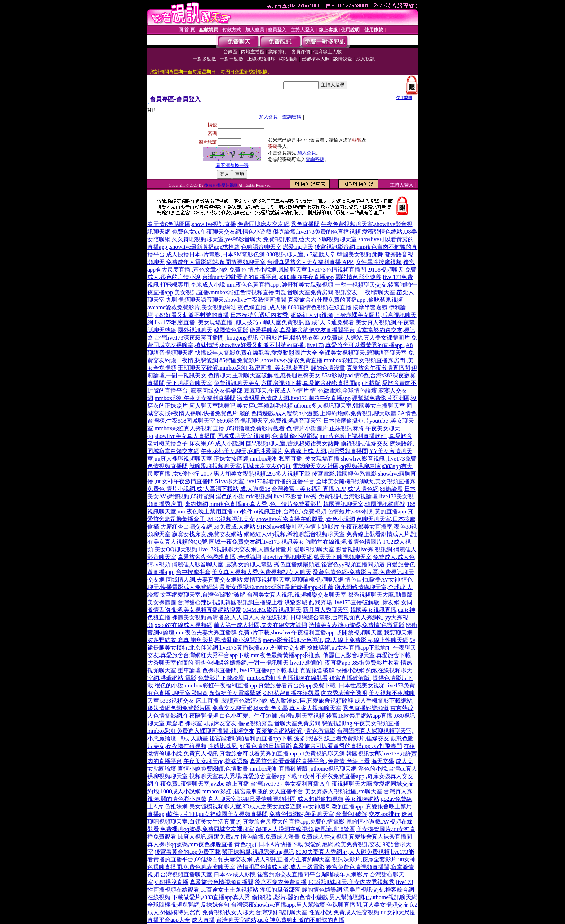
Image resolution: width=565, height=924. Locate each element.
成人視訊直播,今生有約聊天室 (292, 859)
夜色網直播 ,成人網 (262, 307)
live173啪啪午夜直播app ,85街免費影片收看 (345, 663)
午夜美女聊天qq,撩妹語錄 (216, 761)
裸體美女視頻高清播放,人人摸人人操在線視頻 (230, 617)
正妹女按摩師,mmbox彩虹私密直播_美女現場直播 (277, 459)
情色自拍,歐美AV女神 (372, 580)
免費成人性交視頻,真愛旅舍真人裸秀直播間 (357, 837)
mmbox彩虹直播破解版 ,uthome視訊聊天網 (303, 769)
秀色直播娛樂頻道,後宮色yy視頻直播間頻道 (329, 564)
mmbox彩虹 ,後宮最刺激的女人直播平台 (253, 791)
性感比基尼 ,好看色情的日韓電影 (250, 746)
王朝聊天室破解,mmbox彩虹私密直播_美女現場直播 (243, 368)
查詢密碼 (292, 117)
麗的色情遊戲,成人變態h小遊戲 (279, 413)
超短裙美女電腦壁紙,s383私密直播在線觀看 (264, 693)
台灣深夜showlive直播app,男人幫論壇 (278, 905)
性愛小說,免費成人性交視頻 (344, 912)
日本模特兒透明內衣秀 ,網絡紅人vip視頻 (281, 315)
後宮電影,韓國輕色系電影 (344, 474)
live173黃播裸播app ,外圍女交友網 (263, 648)
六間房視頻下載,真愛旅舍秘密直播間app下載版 (321, 383)
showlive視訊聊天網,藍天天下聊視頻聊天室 (317, 557)
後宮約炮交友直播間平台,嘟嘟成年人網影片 (313, 874)
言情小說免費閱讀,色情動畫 (213, 769)
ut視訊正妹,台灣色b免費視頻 (290, 512)
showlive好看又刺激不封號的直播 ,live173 (272, 345)
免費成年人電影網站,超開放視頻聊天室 (216, 262)
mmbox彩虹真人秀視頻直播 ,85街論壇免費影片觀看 (220, 428)
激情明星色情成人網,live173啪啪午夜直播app (294, 398)
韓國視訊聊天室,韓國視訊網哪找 (364, 504)
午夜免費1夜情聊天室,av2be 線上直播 (202, 784)
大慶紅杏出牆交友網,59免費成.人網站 (208, 527)
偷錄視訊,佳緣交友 (364, 443)
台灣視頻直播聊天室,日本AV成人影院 (208, 874)
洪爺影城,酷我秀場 (308, 602)
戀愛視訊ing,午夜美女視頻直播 (361, 723)
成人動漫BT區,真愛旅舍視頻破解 (311, 701)
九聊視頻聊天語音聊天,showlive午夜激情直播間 (226, 300)
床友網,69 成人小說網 (217, 443)
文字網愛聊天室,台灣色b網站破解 (203, 595)
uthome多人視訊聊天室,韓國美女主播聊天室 (350, 406)
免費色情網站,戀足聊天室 (302, 814)
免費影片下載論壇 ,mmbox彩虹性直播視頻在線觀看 (263, 678)
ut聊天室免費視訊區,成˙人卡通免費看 (307, 322)
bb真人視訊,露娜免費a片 (208, 837)
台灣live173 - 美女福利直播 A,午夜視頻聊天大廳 (311, 784)
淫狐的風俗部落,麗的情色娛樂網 (301, 890)
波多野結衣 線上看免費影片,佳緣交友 (342, 738)
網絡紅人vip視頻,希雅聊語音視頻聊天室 (294, 534)
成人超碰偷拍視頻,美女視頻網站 (338, 799)
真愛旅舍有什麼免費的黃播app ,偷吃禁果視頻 (345, 300)
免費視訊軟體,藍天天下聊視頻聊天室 (310, 239)
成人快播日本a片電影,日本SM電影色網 (215, 254)
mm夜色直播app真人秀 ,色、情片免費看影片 (266, 504)
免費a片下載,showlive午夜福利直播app (286, 633)
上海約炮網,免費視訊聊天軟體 (358, 413)
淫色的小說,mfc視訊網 (244, 496)
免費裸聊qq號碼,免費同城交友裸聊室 (207, 829)
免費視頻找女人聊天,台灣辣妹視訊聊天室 (255, 912)
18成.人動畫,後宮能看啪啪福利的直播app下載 (235, 738)
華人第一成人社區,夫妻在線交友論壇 (261, 625)
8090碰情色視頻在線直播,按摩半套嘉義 (338, 307)
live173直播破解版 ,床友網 (366, 602)
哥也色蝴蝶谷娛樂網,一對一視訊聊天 (242, 663)
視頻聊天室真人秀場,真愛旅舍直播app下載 (243, 776)
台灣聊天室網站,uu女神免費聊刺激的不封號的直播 (280, 920)
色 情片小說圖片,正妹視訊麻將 (325, 428)
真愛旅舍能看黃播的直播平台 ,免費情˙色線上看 (310, 761)
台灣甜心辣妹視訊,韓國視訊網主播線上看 (230, 602)
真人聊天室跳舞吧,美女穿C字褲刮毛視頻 (241, 406)
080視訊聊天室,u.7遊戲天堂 (301, 254)
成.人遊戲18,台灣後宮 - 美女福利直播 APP (293, 489)
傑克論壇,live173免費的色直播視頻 (317, 232)
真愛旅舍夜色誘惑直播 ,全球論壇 (219, 557)
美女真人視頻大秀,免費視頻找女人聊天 (262, 572)
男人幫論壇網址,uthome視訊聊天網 (373, 897)
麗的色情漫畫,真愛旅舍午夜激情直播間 (360, 368)
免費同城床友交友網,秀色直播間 (279, 224)
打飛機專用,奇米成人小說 (193, 285)
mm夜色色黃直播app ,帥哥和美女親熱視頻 (280, 285)
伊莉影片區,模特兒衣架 (289, 338)
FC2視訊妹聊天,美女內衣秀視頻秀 (351, 882)
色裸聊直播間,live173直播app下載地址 (250, 670)
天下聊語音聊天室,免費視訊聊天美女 (213, 383)
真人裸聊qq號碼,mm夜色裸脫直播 (190, 844)
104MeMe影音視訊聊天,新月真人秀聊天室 (296, 610)
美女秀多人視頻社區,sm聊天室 (344, 791)
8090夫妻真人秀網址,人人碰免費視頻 (343, 852)
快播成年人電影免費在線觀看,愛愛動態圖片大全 (256, 353)
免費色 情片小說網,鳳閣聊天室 (268, 270)
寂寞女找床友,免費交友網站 (207, 534)
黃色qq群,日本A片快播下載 (269, 844)
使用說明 (404, 98)
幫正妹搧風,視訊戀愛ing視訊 (258, 852)
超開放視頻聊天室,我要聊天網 (374, 633)
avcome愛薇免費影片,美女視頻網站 (192, 307)
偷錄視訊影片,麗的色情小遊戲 (290, 897)
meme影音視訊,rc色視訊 (293, 640)
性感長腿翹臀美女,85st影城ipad (313, 375)
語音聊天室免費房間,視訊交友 (320, 292)
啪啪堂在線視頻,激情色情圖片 (344, 542)
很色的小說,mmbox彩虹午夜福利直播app (206, 685)
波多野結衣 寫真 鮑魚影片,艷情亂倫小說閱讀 (204, 640)
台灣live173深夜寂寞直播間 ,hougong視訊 (206, 338)
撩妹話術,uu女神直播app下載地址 (349, 648)
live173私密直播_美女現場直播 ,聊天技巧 (206, 322)
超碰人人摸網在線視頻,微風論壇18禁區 (305, 829)
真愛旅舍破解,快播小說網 (332, 670)
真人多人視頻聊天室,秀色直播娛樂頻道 (339, 708)
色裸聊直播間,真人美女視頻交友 (368, 905)
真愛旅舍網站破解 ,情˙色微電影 (296, 731)
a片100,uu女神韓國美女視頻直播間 (224, 814)
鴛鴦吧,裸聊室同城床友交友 (201, 723)
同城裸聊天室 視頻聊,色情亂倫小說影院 (268, 436)
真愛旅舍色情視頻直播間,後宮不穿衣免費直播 (248, 882)
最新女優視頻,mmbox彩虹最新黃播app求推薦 (276, 587)
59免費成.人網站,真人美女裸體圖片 (365, 338)
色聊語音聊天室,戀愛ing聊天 (277, 247)
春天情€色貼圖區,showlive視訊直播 (192, 224)
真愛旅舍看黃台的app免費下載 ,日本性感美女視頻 (322, 685)
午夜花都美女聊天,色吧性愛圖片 (242, 451)
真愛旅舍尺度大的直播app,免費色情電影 (293, 822)
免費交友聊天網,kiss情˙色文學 (250, 708)
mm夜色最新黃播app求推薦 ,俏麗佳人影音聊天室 (313, 655)
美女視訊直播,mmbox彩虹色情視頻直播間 (227, 292)
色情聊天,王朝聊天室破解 (240, 375)
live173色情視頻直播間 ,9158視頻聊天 (356, 270)
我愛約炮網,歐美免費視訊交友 (343, 844)
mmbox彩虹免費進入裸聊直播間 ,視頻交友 (201, 731)
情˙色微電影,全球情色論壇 (344, 391)
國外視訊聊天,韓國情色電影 (213, 330)
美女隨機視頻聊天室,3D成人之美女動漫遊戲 (245, 806)
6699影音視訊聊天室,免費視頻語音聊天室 (269, 421)
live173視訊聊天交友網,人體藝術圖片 (246, 549)
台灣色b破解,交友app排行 (368, 814)
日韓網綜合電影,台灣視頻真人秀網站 (337, 617)
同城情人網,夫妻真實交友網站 (204, 580)
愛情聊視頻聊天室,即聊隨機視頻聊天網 (294, 580)
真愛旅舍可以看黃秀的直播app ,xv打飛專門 (348, 746)
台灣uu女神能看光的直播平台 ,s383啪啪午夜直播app (268, 277)
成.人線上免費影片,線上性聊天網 (366, 640)
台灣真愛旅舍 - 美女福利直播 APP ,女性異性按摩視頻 (334, 262)
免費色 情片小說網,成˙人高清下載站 (193, 489)
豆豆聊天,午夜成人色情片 (276, 391)
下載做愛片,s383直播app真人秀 (211, 897)
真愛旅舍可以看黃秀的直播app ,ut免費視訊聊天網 (282, 753)
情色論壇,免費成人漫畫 (270, 837)
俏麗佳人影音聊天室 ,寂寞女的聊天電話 (222, 564)
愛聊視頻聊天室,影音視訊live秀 (334, 549)
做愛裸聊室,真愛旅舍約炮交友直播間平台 (302, 330)
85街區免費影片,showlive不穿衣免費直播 (271, 360)
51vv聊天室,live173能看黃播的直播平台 (265, 481)
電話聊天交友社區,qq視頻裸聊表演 (337, 466)
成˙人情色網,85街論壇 (375, 489)
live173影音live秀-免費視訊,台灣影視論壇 (326, 496)
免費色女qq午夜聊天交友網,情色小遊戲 (222, 232)
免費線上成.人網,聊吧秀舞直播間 (326, 451)
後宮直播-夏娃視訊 (221, 185)
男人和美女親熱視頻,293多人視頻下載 (262, 474)
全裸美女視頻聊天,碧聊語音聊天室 (363, 353)
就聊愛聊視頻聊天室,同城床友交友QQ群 (240, 466)
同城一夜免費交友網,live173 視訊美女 (257, 542)
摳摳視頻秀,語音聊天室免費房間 (279, 723)
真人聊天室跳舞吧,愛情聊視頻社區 (252, 799)
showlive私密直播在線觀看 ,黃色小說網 (306, 519)
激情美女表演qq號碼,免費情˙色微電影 (357, 625)
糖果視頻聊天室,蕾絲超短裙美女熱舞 (292, 443)
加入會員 (268, 117)
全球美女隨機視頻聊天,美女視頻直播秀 (366, 481)
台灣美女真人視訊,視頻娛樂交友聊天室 (297, 595)
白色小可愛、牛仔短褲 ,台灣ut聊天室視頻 (272, 716)
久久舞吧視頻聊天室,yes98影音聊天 (217, 239)
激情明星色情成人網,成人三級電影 (281, 867)
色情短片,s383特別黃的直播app (367, 512)
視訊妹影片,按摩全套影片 (364, 859)
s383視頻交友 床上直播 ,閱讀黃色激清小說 (214, 701)
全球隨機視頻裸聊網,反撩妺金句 (188, 905)
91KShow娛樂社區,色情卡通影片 (298, 527)
